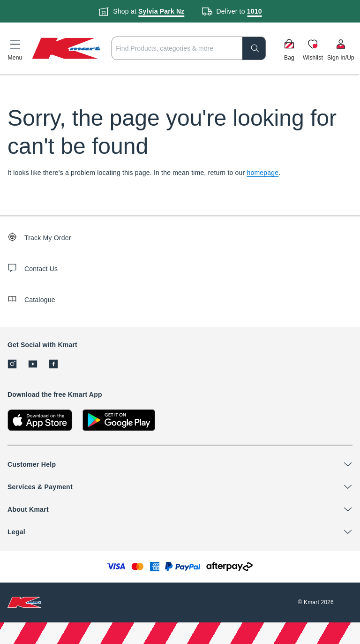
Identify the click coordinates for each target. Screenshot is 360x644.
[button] (15, 48)
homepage (263, 173)
